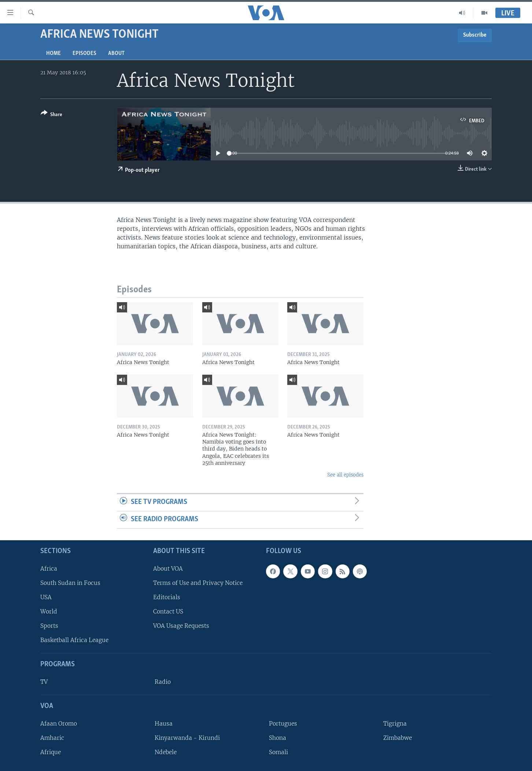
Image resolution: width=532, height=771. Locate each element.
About (116, 53)
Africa (49, 568)
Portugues (283, 723)
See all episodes (345, 475)
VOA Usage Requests (181, 626)
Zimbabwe (398, 737)
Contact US (168, 611)
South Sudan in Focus (70, 583)
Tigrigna (395, 723)
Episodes (84, 53)
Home (53, 53)
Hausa (164, 723)
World (49, 611)
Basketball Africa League (74, 640)
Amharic (52, 737)
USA (46, 597)
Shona (278, 737)
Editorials (167, 597)
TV (44, 682)
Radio (163, 682)
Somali (278, 752)
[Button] (51, 115)
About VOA (168, 568)
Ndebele (166, 752)
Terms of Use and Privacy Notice (198, 583)
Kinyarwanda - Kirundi (187, 737)
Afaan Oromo (59, 723)
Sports (49, 626)
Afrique (51, 752)
